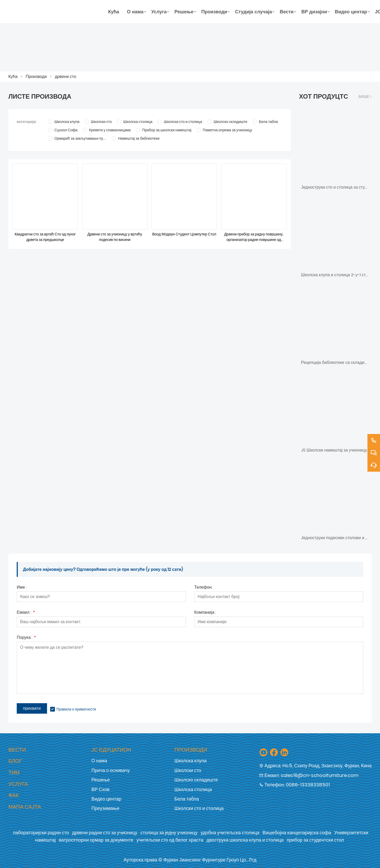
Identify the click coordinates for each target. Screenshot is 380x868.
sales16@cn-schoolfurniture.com (320, 775)
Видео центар (106, 799)
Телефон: (203, 588)
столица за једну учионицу (169, 833)
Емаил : (26, 613)
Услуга (18, 784)
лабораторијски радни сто (41, 833)
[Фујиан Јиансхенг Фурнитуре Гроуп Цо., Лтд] (56, 12)
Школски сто (188, 770)
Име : (22, 588)
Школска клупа (190, 761)
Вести (17, 750)
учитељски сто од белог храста (170, 840)
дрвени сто (65, 77)
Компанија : (205, 613)
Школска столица (193, 789)
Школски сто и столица (199, 808)
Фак (14, 795)
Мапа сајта (25, 807)
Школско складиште (196, 780)
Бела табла (187, 799)
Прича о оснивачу (111, 770)
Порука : (26, 638)
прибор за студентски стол (315, 840)
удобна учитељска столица (230, 833)
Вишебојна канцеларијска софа (297, 833)
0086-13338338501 (308, 785)
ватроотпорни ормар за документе (96, 840)
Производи (36, 77)
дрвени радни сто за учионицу (105, 833)
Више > (365, 97)
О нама (99, 761)
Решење (101, 780)
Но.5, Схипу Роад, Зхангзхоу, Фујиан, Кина (327, 766)
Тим (14, 773)
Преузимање (105, 808)
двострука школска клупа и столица (245, 840)
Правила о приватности (76, 709)
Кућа (13, 77)
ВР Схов (100, 789)
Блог (15, 761)
